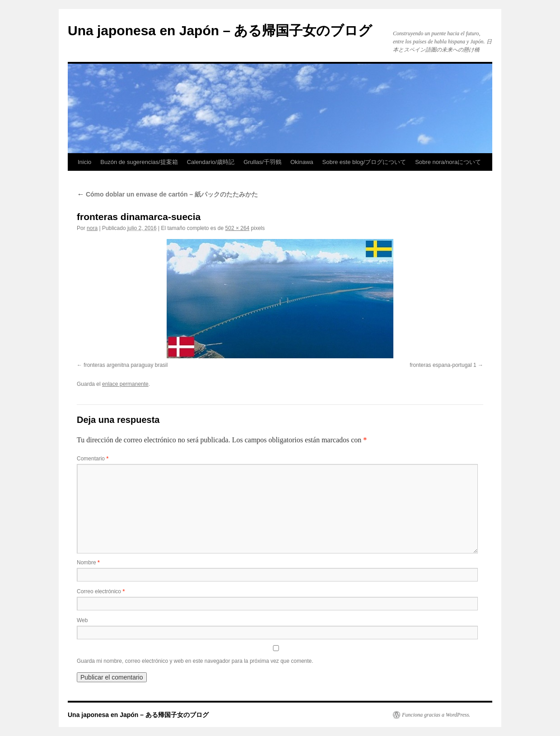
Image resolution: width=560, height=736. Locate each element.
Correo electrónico (101, 591)
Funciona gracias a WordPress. (436, 715)
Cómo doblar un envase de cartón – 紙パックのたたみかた (167, 194)
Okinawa (302, 162)
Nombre (88, 563)
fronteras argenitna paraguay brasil (126, 365)
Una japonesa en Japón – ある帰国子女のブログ (220, 30)
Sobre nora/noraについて (448, 162)
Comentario (93, 459)
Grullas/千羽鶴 (262, 162)
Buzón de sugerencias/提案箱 (139, 162)
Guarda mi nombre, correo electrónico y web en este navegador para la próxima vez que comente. (195, 661)
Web (82, 620)
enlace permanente (125, 384)
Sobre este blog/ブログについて (364, 162)
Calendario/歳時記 (211, 162)
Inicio (84, 162)
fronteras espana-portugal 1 (443, 365)
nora (92, 228)
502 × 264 (238, 228)
